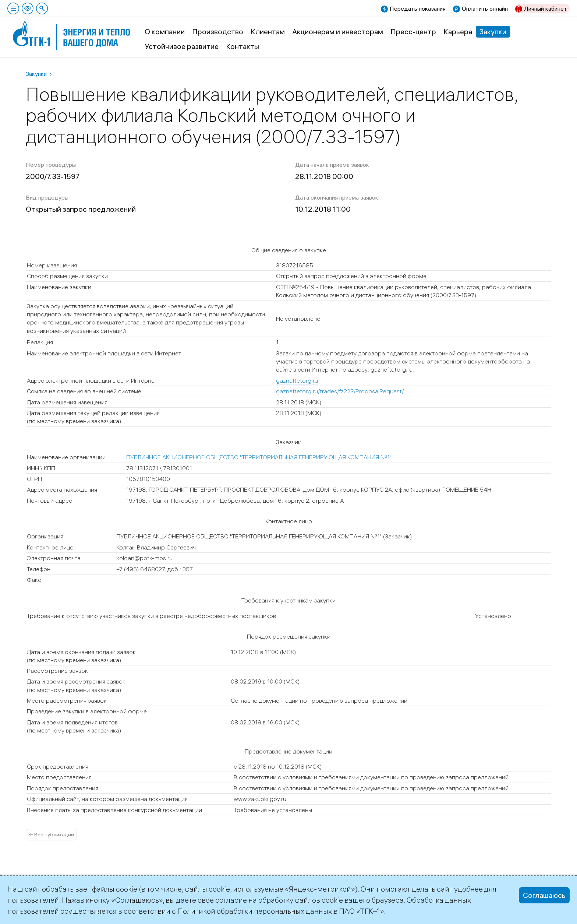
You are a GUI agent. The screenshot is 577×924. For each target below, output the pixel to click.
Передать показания (418, 8)
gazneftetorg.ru (297, 380)
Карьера (458, 31)
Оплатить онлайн (485, 8)
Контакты (243, 46)
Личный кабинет (546, 8)
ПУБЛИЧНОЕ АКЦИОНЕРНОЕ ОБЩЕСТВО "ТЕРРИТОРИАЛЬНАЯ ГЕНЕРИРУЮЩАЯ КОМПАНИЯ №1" (259, 457)
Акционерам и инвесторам (338, 31)
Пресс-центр (413, 31)
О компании (165, 31)
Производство (218, 31)
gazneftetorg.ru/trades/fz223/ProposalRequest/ (340, 391)
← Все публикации (51, 835)
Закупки (493, 31)
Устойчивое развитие (182, 46)
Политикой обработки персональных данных (255, 911)
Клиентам (268, 31)
